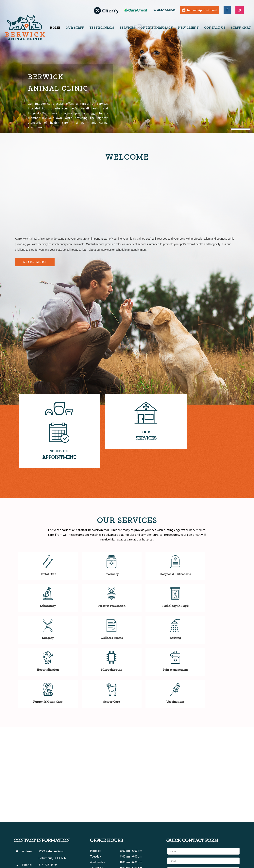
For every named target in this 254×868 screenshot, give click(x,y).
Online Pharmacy (157, 28)
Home (55, 28)
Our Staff (75, 28)
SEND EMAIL (46, 817)
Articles (210, 864)
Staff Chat (241, 28)
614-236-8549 (164, 10)
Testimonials (102, 28)
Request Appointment (200, 10)
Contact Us (215, 28)
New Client (188, 28)
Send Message (227, 831)
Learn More (35, 262)
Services (127, 28)
